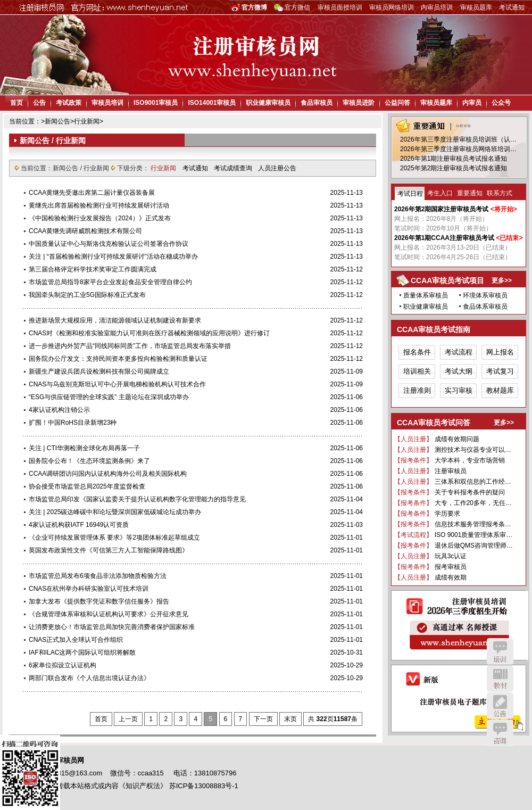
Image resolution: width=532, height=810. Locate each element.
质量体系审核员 (426, 295)
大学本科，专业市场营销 (470, 460)
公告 (39, 103)
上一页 (128, 719)
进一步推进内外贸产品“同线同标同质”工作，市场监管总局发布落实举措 (130, 346)
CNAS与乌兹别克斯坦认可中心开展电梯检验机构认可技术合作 (117, 384)
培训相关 (417, 371)
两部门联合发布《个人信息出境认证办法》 (89, 678)
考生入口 (440, 193)
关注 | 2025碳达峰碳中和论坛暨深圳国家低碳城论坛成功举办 (115, 512)
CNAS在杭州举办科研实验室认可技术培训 (89, 589)
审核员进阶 (359, 103)
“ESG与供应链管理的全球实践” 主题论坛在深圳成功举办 (109, 397)
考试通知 (512, 7)
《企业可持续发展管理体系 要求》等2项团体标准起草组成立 (114, 538)
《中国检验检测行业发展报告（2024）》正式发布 (100, 218)
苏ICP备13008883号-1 (204, 786)
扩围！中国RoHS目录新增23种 (73, 423)
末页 (290, 719)
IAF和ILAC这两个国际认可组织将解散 (82, 652)
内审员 (472, 103)
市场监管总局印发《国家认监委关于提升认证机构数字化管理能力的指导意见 (137, 499)
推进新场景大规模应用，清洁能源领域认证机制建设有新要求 (115, 320)
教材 (500, 679)
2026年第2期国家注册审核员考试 (441, 209)
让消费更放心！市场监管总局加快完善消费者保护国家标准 (112, 627)
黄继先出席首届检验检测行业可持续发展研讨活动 (99, 205)
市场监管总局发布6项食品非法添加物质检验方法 (98, 576)
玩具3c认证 (451, 556)
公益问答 (397, 103)
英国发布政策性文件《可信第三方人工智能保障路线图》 (109, 550)
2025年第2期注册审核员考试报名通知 (454, 168)
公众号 (501, 103)
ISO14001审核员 (212, 103)
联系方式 (500, 193)
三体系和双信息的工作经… (473, 482)
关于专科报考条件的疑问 (470, 492)
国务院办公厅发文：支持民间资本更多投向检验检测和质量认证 (118, 359)
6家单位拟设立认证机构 (63, 665)
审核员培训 (107, 103)
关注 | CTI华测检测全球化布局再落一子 (84, 448)
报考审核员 (451, 567)
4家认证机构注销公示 (59, 410)
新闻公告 (57, 121)
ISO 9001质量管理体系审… (474, 535)
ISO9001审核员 (156, 103)
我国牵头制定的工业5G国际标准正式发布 (87, 295)
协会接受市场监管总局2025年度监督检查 (87, 486)
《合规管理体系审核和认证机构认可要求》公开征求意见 (109, 614)
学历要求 (447, 514)
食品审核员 (317, 103)
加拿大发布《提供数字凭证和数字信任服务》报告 (99, 601)
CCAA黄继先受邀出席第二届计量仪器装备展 (92, 193)
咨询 (500, 733)
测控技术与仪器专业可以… (473, 450)
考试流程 (459, 352)
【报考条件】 (413, 460)
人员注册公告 (277, 168)
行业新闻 (87, 121)
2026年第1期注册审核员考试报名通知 (454, 159)
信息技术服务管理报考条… (473, 524)
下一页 (263, 719)
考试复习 (500, 371)
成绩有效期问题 (457, 439)
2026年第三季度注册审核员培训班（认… (458, 139)
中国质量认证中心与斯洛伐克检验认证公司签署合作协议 (109, 244)
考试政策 (69, 103)
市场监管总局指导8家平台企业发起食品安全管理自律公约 (110, 282)
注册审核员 (451, 471)
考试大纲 (459, 371)
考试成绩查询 (234, 168)
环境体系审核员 (485, 295)
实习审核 (459, 390)
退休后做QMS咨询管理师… (474, 545)
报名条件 (417, 352)
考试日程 (410, 194)
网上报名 (500, 352)
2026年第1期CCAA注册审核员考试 (444, 238)
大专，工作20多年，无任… (473, 503)
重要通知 (470, 193)
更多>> (502, 280)
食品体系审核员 (485, 307)
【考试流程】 (413, 535)
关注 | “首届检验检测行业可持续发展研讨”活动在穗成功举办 (113, 257)
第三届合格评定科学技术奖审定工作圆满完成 (93, 269)
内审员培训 (437, 7)
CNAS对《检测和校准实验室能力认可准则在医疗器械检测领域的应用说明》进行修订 (149, 333)
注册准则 (417, 390)
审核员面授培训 (340, 7)
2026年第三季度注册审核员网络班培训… (458, 149)
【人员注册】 (413, 439)
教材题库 (500, 390)
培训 (500, 651)
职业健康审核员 (268, 103)
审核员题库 (476, 7)
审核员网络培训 (392, 7)
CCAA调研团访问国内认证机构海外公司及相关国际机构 (108, 474)
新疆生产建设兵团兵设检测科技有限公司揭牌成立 (99, 371)
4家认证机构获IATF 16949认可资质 (79, 525)
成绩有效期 (451, 577)
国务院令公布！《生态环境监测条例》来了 (89, 461)
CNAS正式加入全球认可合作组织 (76, 640)
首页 (16, 103)
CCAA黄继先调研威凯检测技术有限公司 (85, 231)
